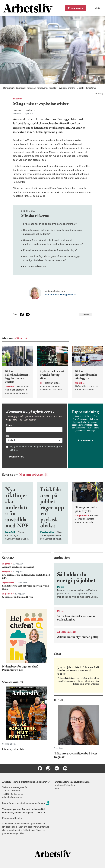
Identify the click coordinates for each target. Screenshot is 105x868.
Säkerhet (17, 99)
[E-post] (65, 768)
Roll (8, 436)
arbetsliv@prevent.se (12, 797)
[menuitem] (28, 8)
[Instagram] (48, 768)
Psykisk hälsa (8, 583)
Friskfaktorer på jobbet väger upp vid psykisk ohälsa (25, 587)
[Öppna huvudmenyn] (96, 8)
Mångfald (6, 572)
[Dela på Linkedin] (28, 314)
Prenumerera (76, 8)
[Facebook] (40, 768)
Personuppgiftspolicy (12, 818)
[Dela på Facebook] (22, 314)
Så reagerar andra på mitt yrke (18, 597)
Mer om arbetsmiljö (34, 474)
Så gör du (6, 564)
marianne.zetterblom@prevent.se (60, 295)
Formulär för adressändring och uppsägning (26, 803)
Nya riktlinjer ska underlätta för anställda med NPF (26, 576)
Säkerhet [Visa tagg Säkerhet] (86, 314)
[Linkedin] (57, 768)
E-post (10, 425)
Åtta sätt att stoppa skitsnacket (18, 567)
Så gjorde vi (7, 594)
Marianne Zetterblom (65, 785)
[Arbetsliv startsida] (53, 854)
